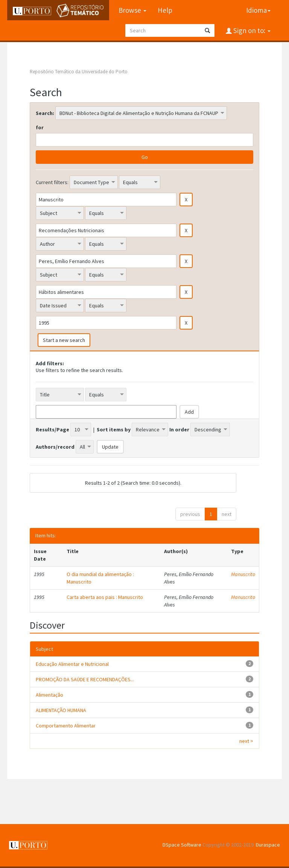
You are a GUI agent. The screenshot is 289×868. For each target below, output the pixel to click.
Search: (45, 113)
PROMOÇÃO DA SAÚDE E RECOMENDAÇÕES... (85, 679)
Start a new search (64, 340)
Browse (132, 10)
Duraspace (268, 845)
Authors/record (55, 447)
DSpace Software (182, 845)
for (40, 127)
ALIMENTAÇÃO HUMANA (61, 710)
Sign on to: (251, 30)
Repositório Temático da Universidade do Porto (79, 72)
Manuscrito (243, 574)
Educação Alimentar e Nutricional (72, 664)
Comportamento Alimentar (66, 726)
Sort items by (114, 429)
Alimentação (49, 695)
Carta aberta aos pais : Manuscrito (105, 597)
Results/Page (52, 429)
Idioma (258, 10)
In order (179, 429)
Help (165, 10)
